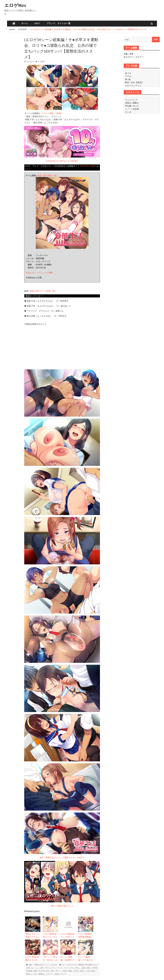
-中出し (78, 968)
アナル (128, 76)
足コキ (128, 73)
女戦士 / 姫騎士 (132, 103)
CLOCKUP (54, 965)
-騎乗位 (41, 974)
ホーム (25, 23)
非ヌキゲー (129, 57)
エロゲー (63, 974)
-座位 (52, 971)
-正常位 (76, 971)
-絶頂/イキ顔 (85, 971)
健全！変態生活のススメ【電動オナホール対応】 (62, 614)
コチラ (27, 169)
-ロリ (72, 968)
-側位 (88, 968)
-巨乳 (47, 971)
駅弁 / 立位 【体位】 (134, 82)
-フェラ (66, 968)
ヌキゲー (140, 57)
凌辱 (131, 54)
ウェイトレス (131, 100)
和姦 (126, 54)
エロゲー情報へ (48, 113)
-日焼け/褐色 (67, 971)
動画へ (60, 113)
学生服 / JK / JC (132, 106)
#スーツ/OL (66, 965)
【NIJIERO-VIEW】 (88, 166)
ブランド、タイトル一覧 (58, 23)
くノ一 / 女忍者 (132, 109)
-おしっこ (34, 968)
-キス (53, 968)
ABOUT (37, 23)
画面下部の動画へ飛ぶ (48, 175)
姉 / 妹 (128, 79)
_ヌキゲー (49, 974)
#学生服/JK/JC (90, 965)
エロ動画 (41, 62)
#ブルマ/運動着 (78, 965)
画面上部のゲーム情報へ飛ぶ (43, 291)
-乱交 (83, 968)
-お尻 (41, 968)
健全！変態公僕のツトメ (62, 884)
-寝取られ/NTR (39, 971)
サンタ (128, 112)
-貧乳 (93, 971)
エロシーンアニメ (133, 85)
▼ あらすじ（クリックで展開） (40, 273)
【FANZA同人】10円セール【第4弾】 (62, 144)
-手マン (58, 971)
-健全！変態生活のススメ (39, 965)
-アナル (47, 968)
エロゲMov (15, 5)
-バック (59, 968)
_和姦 (56, 974)
